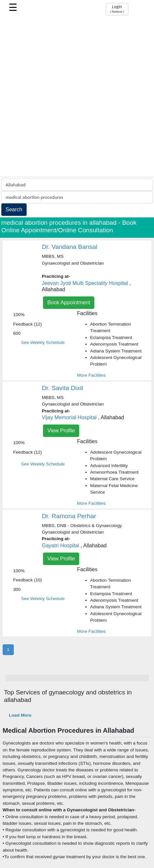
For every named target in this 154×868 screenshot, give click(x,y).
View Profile (61, 431)
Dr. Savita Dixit (62, 388)
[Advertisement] (77, 97)
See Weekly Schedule (43, 342)
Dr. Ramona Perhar (69, 516)
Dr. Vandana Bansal (69, 247)
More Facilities (92, 375)
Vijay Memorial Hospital (69, 417)
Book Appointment (69, 302)
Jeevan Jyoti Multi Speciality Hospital (85, 283)
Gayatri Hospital (60, 546)
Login (117, 9)
